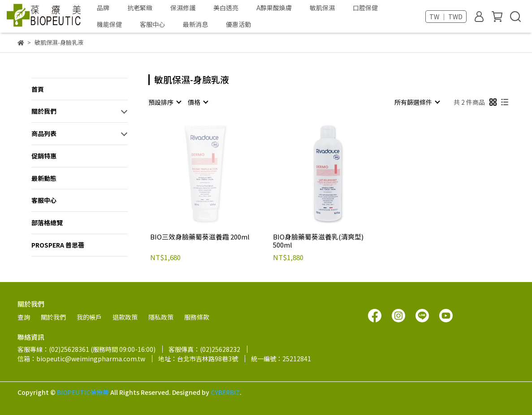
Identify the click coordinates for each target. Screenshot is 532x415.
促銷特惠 (44, 156)
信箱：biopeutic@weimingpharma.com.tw (81, 359)
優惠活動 (238, 24)
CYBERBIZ (225, 392)
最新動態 (44, 178)
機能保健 (109, 24)
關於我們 (44, 111)
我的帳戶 (89, 317)
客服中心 (152, 24)
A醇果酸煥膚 (274, 8)
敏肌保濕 (322, 8)
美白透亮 (226, 8)
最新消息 (195, 24)
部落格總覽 (47, 222)
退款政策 (125, 317)
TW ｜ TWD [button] (446, 17)
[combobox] (164, 102)
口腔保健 (365, 8)
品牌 (103, 8)
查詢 (24, 317)
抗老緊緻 (140, 8)
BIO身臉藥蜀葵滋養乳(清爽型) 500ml (318, 241)
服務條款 (197, 317)
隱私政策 (161, 317)
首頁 (38, 89)
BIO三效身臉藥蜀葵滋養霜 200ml (200, 237)
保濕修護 (183, 8)
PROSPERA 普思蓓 (58, 245)
